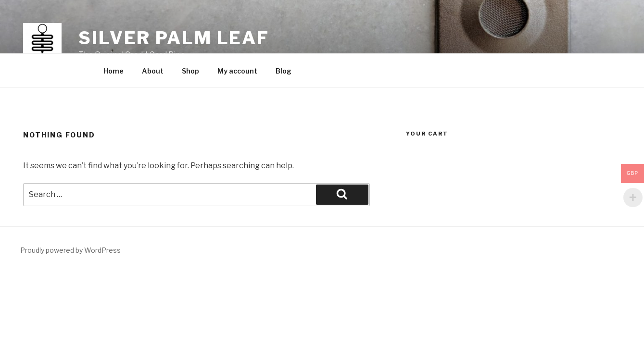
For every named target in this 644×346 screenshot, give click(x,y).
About (153, 71)
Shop (190, 71)
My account (237, 71)
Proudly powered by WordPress (70, 250)
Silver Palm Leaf (174, 38)
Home (114, 71)
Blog (284, 71)
